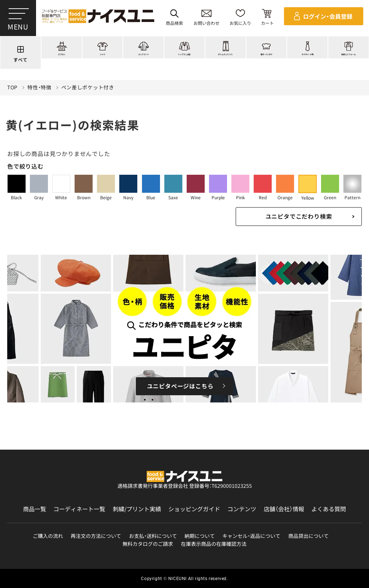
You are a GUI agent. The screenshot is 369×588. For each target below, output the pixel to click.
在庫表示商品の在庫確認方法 (214, 544)
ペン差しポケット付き (88, 87)
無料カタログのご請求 (148, 544)
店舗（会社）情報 (284, 509)
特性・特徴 (39, 87)
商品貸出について (308, 536)
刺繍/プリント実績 (137, 509)
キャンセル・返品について (251, 536)
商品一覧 (35, 509)
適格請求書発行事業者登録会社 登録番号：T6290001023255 (185, 486)
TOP (12, 87)
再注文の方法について (96, 536)
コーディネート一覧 (79, 509)
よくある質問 (329, 509)
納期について (200, 536)
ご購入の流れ (48, 536)
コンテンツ (242, 509)
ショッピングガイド (194, 509)
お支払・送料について (153, 536)
